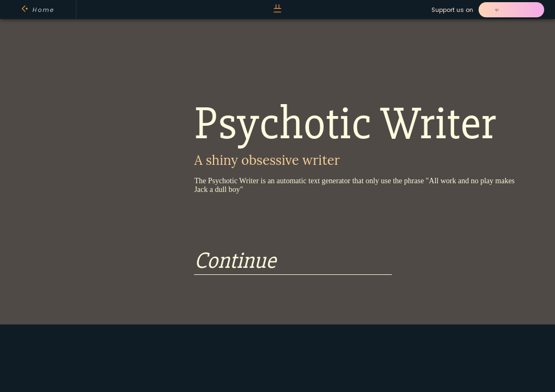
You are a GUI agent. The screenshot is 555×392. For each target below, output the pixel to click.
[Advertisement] (277, 357)
